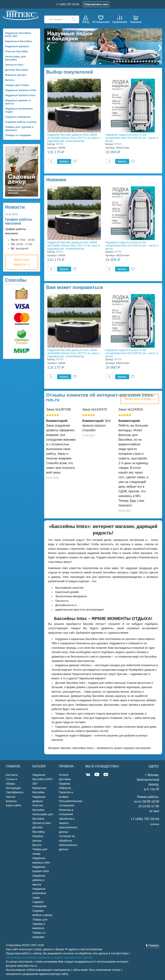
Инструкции (13, 788)
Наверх (152, 945)
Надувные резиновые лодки (19, 110)
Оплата (64, 775)
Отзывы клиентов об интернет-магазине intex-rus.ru (100, 397)
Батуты (10, 80)
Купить (64, 161)
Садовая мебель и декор (21, 122)
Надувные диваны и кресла (18, 102)
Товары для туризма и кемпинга (19, 129)
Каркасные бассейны (19, 41)
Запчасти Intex (14, 65)
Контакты (12, 775)
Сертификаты (15, 792)
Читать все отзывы (140, 399)
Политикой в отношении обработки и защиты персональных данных (49, 957)
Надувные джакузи (17, 46)
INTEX (60, 144)
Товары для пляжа (17, 85)
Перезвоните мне (96, 4)
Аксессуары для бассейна (15, 58)
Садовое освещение (18, 117)
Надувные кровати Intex (20, 95)
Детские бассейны (17, 70)
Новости (15, 207)
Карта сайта (13, 805)
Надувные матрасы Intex (21, 90)
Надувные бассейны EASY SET (18, 35)
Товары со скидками (18, 135)
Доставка (65, 779)
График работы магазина (19, 221)
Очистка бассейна (17, 51)
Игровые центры (16, 75)
